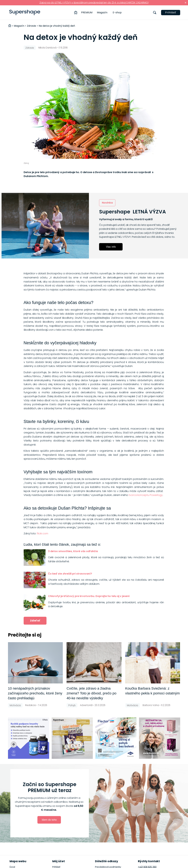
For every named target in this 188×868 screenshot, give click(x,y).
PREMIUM (87, 12)
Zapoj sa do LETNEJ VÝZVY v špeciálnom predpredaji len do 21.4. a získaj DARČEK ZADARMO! (94, 3)
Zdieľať (35, 621)
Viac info (111, 247)
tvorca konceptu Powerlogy (146, 495)
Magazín (102, 12)
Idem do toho (49, 820)
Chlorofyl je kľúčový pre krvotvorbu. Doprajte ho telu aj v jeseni (89, 596)
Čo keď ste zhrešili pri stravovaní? (70, 574)
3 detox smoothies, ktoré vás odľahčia (73, 551)
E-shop (117, 12)
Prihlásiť (171, 12)
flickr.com (42, 533)
